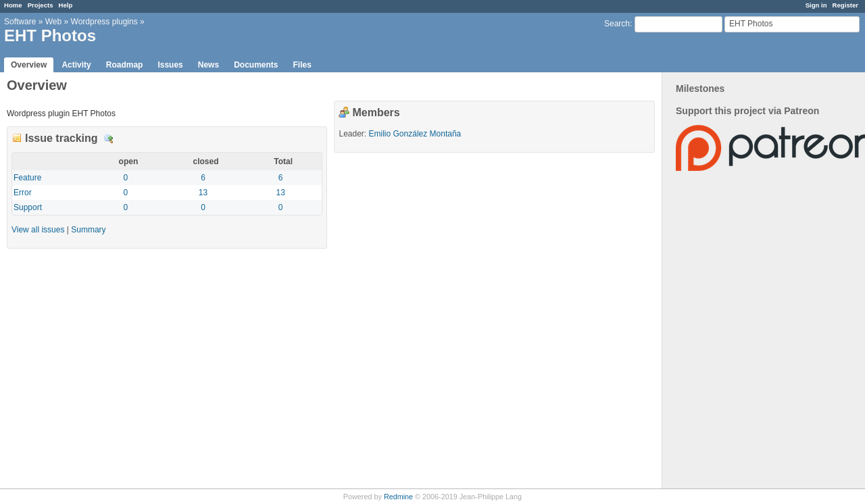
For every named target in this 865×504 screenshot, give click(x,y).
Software (20, 22)
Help (66, 5)
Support (28, 207)
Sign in (816, 5)
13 (203, 193)
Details (109, 139)
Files (302, 65)
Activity (76, 65)
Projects (41, 5)
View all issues (38, 230)
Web (53, 22)
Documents (256, 65)
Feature (27, 178)
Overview (29, 65)
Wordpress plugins (104, 22)
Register (845, 5)
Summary (88, 230)
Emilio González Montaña (415, 134)
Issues (170, 65)
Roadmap (125, 65)
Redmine (398, 497)
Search (617, 24)
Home (13, 5)
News (208, 65)
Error (23, 193)
